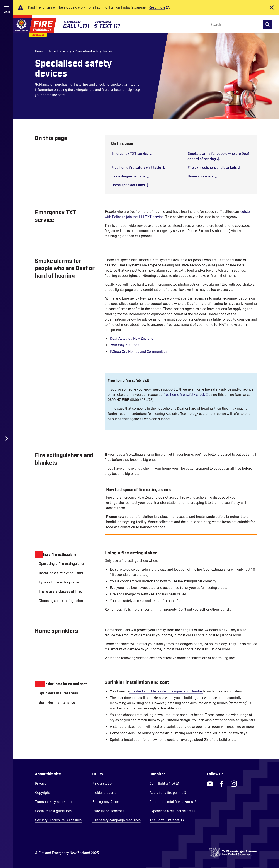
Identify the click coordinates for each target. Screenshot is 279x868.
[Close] (272, 7)
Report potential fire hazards (173, 802)
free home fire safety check (186, 394)
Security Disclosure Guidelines (58, 820)
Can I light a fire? (164, 783)
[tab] (65, 555)
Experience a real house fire (172, 811)
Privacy (41, 784)
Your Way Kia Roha (125, 345)
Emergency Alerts (106, 802)
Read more (157, 7)
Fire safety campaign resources (117, 820)
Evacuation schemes (108, 811)
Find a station (103, 784)
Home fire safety (59, 51)
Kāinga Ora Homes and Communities (139, 352)
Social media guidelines (53, 811)
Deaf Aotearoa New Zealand (132, 339)
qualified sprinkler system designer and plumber (166, 691)
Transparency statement (54, 802)
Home (39, 51)
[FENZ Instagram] (234, 784)
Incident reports (104, 793)
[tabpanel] (181, 581)
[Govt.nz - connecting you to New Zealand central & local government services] (233, 853)
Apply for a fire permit (168, 793)
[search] (268, 24)
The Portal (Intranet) (167, 820)
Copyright (43, 793)
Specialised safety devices (94, 51)
